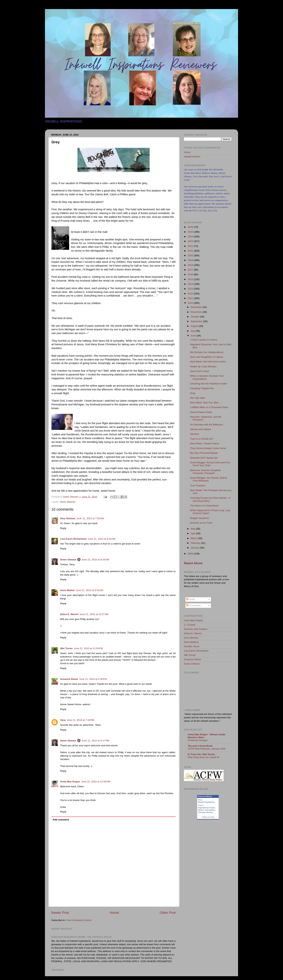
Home (114, 913)
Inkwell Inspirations (206, 802)
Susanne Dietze (69, 679)
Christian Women (206, 812)
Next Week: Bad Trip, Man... (205, 403)
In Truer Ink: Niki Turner (201, 754)
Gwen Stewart (68, 502)
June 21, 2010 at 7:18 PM (81, 720)
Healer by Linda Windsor (203, 366)
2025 (191, 232)
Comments (193, 605)
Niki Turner (66, 648)
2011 (191, 298)
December (197, 307)
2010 (191, 303)
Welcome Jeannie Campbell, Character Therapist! (206, 472)
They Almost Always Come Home (208, 448)
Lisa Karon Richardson (73, 539)
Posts (191, 599)
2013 (191, 289)
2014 (191, 284)
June (194, 336)
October (195, 317)
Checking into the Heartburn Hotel (208, 384)
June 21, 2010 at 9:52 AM (90, 590)
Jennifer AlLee (192, 646)
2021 (191, 251)
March (194, 538)
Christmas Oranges (198, 740)
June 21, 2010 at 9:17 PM (95, 741)
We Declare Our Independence (207, 352)
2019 (191, 260)
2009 (191, 554)
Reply (63, 528)
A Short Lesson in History (204, 340)
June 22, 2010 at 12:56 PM (96, 782)
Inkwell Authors (192, 157)
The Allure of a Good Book (204, 506)
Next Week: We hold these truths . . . (210, 362)
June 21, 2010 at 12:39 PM (88, 648)
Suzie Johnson (192, 664)
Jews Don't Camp (200, 371)
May (193, 529)
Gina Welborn (191, 642)
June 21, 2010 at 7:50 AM (90, 518)
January (195, 548)
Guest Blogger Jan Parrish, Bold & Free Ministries (209, 479)
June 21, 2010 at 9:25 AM (95, 560)
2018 (191, 265)
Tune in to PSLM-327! (202, 439)
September (197, 321)
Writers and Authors (207, 810)
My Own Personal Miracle (204, 453)
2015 (191, 279)
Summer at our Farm (201, 523)
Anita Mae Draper (70, 782)
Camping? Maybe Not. (202, 388)
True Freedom (198, 486)
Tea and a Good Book (200, 746)
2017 (191, 270)
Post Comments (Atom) (79, 920)
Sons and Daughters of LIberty (207, 357)
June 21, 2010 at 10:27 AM (94, 614)
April (193, 533)
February (196, 543)
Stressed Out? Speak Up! (204, 458)
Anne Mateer (67, 590)
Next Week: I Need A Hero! (205, 444)
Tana (63, 720)
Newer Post (60, 913)
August (195, 326)
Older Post (168, 913)
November (197, 312)
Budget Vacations (200, 518)
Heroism (195, 434)
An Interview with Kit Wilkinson (207, 425)
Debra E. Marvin (69, 614)
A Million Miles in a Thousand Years (209, 407)
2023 (191, 241)
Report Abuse (193, 563)
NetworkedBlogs (205, 796)
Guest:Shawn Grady (201, 412)
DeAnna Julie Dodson (196, 629)
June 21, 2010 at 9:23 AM (102, 539)
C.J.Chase (190, 625)
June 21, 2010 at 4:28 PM (93, 679)
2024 (191, 237)
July (193, 331)
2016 (191, 274)
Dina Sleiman (68, 518)
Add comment (61, 820)
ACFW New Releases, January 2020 (207, 749)
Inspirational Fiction (207, 808)
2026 (191, 227)
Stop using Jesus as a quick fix (203, 757)
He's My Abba (198, 398)
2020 (191, 255)
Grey (193, 393)
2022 (191, 246)
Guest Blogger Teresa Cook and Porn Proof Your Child (210, 464)
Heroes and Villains (201, 429)
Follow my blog (208, 817)
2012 (191, 294)
